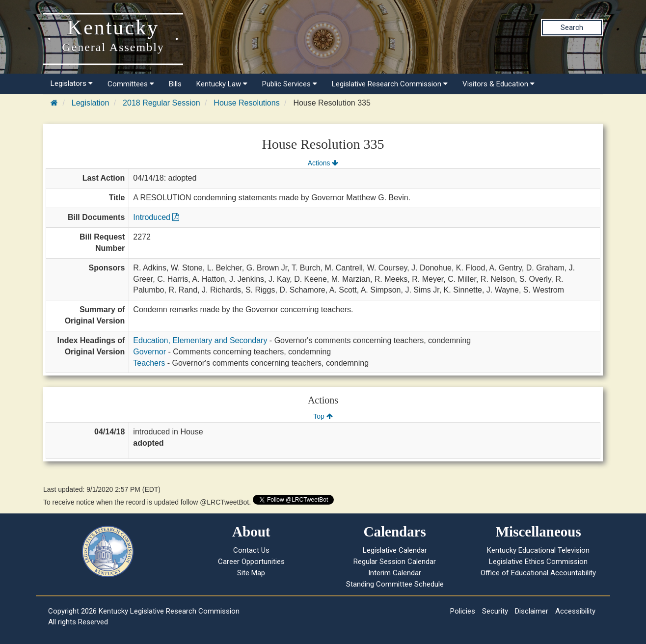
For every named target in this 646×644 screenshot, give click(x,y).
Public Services (290, 84)
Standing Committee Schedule (395, 584)
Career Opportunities (251, 562)
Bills (175, 84)
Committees (131, 84)
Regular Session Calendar (395, 562)
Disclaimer (532, 611)
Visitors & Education (498, 84)
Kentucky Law (222, 84)
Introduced (156, 217)
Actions (323, 163)
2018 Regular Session (161, 103)
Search (572, 27)
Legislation (91, 103)
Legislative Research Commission (390, 84)
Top (323, 416)
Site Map (251, 573)
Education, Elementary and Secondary (200, 340)
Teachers (149, 363)
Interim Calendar (395, 573)
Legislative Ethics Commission (538, 562)
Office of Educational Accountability (538, 573)
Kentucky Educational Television (538, 550)
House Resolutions (246, 103)
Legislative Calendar (395, 550)
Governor (149, 352)
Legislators (72, 83)
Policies (463, 611)
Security (495, 611)
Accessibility (575, 611)
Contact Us (251, 550)
